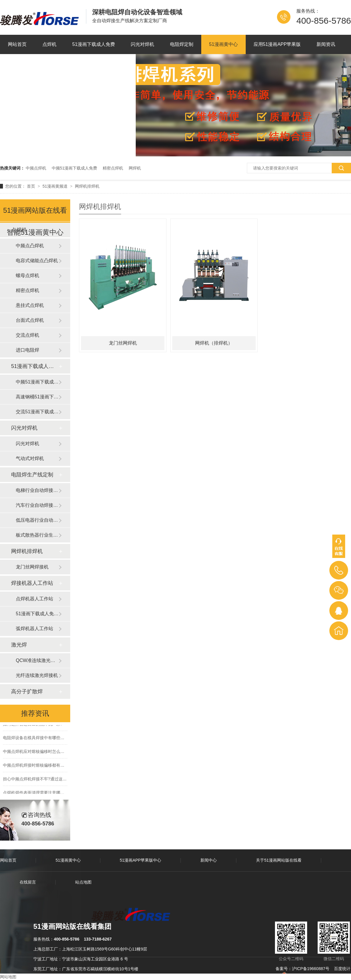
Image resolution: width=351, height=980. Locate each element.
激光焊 (19, 645)
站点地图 (83, 882)
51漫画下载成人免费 (94, 44)
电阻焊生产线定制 (32, 475)
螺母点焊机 (27, 275)
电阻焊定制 (182, 44)
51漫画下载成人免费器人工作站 (37, 614)
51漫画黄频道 (55, 186)
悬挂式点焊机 (30, 305)
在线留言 (28, 882)
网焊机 (135, 168)
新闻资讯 (326, 44)
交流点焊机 (27, 335)
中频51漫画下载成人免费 (75, 168)
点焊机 (49, 44)
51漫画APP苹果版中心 (141, 860)
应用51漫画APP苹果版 (277, 44)
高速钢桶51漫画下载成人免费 (37, 397)
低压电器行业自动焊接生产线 (37, 520)
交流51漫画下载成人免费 (37, 412)
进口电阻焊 (27, 350)
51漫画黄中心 (223, 44)
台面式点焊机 (30, 320)
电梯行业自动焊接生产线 (37, 490)
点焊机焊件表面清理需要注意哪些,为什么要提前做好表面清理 (59, 794)
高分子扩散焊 (27, 692)
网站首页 (17, 44)
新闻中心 (209, 860)
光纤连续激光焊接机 (37, 675)
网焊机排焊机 (87, 186)
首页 (32, 186)
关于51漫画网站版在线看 (34, 64)
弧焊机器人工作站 (35, 629)
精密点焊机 (113, 168)
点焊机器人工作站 (35, 599)
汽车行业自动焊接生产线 (37, 505)
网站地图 (8, 977)
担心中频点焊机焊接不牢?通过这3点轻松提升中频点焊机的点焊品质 (65, 780)
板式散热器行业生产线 (37, 535)
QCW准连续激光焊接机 (37, 660)
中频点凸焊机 (30, 246)
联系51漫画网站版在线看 (102, 64)
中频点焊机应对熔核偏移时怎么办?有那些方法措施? (50, 752)
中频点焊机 (36, 168)
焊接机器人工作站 (32, 583)
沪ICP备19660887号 (311, 969)
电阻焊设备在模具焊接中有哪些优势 (36, 739)
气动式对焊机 (30, 458)
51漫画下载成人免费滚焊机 (35, 366)
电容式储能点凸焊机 (37, 261)
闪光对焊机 (142, 44)
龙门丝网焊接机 (32, 567)
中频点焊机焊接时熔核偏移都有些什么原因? (43, 766)
